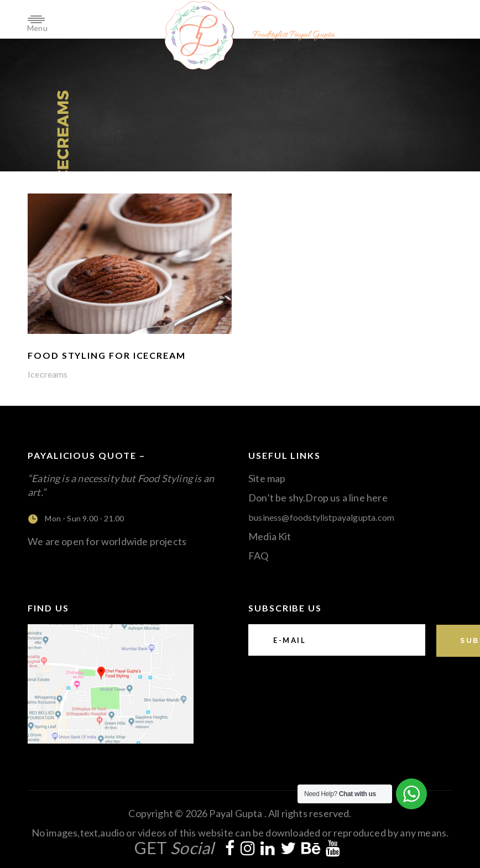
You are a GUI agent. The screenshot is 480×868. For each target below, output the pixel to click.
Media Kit (270, 536)
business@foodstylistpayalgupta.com (321, 517)
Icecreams (48, 374)
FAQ (259, 556)
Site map (267, 478)
